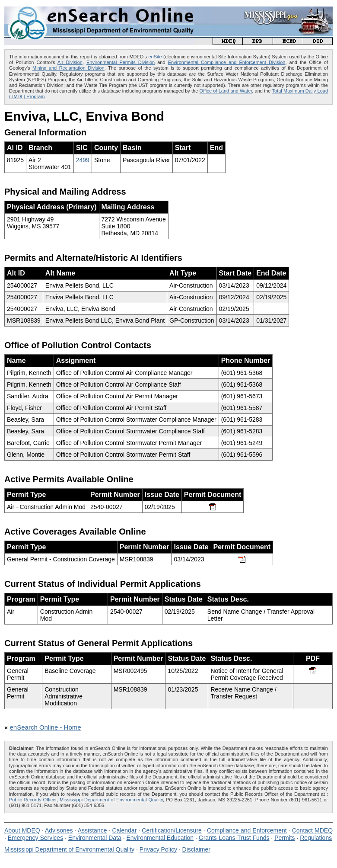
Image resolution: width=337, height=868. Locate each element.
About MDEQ (22, 830)
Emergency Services (35, 838)
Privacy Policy (158, 849)
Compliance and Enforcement (247, 830)
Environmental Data (95, 838)
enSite (155, 57)
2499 (83, 160)
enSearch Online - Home (46, 727)
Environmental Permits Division (121, 62)
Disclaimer (196, 849)
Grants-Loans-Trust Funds (234, 838)
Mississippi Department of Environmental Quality (69, 849)
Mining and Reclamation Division (68, 68)
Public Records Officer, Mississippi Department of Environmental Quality (86, 800)
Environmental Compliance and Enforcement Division (227, 62)
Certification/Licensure (172, 830)
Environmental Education (160, 838)
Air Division (70, 62)
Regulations (316, 838)
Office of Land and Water (226, 91)
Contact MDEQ (312, 830)
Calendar (124, 830)
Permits (285, 838)
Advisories (59, 830)
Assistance (92, 830)
